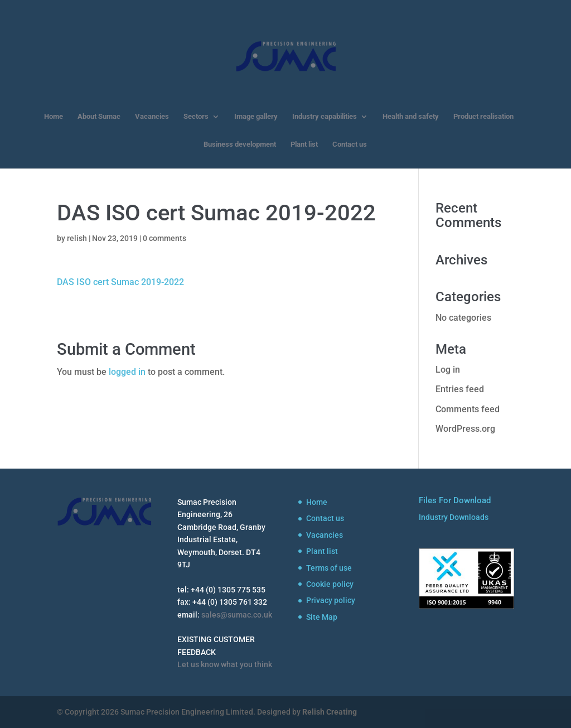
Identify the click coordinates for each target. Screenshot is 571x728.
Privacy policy (331, 600)
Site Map (322, 617)
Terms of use (329, 568)
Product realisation (483, 117)
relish (77, 238)
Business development (240, 144)
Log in (448, 370)
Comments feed (468, 409)
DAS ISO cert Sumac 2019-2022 (120, 282)
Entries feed (460, 389)
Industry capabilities (325, 117)
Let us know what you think (225, 664)
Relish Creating (330, 712)
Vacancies (152, 117)
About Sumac (99, 117)
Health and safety (411, 117)
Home (54, 117)
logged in (127, 372)
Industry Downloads (454, 517)
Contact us (350, 144)
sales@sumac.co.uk (237, 615)
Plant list (304, 144)
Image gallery (256, 117)
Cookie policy (330, 584)
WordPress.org (465, 429)
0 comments (164, 238)
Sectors (196, 117)
